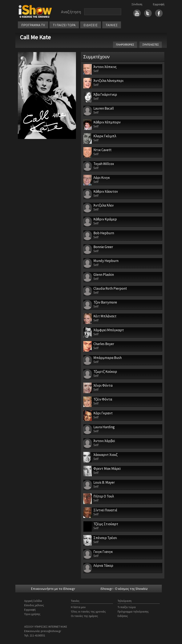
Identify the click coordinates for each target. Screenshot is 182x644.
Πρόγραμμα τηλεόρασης (133, 611)
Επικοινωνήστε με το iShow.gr (53, 589)
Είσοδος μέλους (34, 605)
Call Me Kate (35, 37)
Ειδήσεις (123, 616)
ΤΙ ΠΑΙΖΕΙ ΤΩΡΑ (64, 25)
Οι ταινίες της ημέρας (84, 616)
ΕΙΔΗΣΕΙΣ (91, 25)
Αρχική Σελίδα (33, 601)
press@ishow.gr (51, 631)
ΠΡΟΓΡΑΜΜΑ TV (33, 25)
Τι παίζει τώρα (127, 607)
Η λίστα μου (78, 607)
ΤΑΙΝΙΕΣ (112, 25)
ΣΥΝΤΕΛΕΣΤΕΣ (151, 45)
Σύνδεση (137, 4)
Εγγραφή (159, 4)
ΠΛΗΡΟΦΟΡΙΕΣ (125, 45)
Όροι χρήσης (32, 614)
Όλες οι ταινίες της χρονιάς (88, 611)
